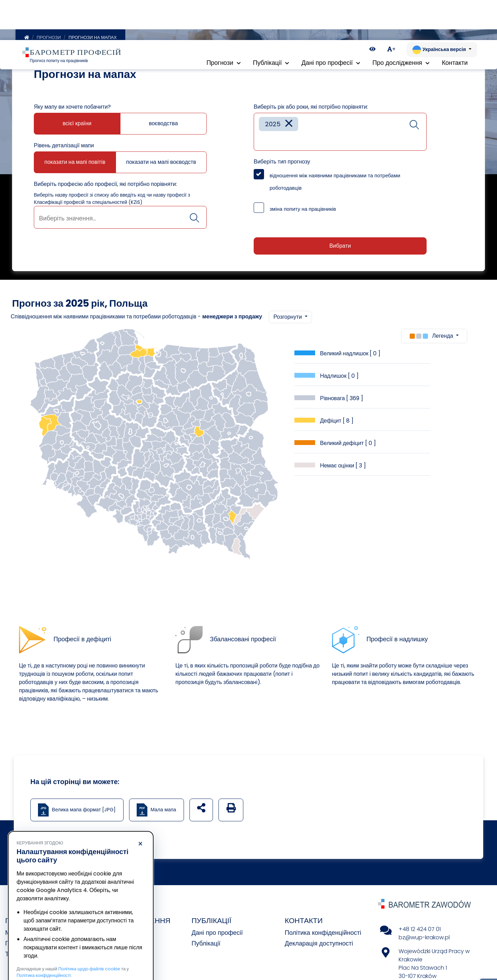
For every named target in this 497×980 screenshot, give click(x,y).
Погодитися (114, 954)
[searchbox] (120, 220)
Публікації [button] (271, 24)
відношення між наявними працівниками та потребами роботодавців (335, 183)
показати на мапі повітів (75, 163)
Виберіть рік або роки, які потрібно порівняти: (311, 108)
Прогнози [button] (223, 24)
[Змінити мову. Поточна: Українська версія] (442, 10)
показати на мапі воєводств (161, 163)
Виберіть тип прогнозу (282, 163)
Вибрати (340, 247)
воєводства (163, 125)
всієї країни (77, 125)
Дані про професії (217, 934)
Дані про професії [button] (331, 24)
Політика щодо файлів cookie (89, 929)
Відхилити (48, 954)
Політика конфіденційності (323, 934)
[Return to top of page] (488, 951)
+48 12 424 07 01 (420, 930)
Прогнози (49, 39)
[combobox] (120, 219)
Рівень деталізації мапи (64, 147)
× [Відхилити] (140, 804)
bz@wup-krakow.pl (424, 939)
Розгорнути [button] (288, 318)
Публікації (206, 945)
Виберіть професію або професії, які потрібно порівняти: (105, 185)
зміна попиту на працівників (303, 210)
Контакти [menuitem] (455, 24)
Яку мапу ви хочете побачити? (72, 108)
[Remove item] (289, 125)
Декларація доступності (319, 945)
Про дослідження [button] (401, 24)
